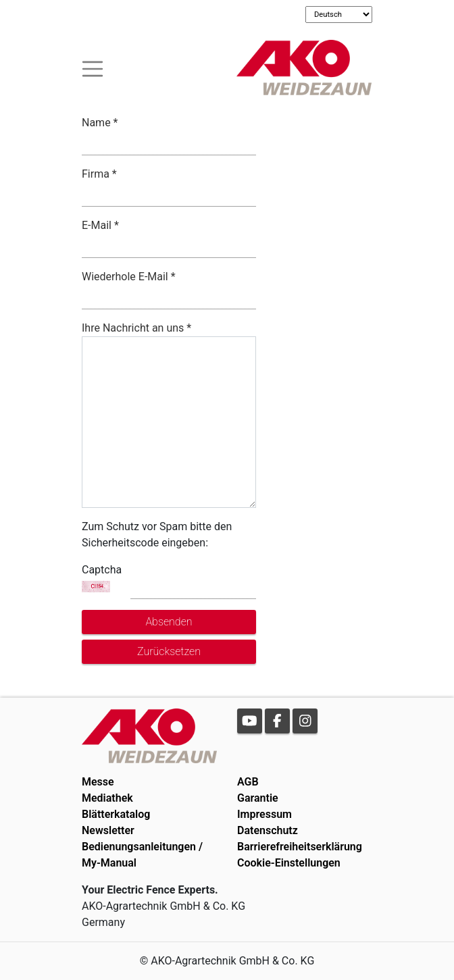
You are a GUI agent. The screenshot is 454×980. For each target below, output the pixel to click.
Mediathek (107, 798)
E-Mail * (100, 225)
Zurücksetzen (169, 651)
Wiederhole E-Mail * (129, 277)
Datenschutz (268, 830)
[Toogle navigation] (93, 67)
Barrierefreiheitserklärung (300, 847)
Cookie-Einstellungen (289, 863)
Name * (100, 123)
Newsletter (108, 830)
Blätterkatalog (116, 814)
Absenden (169, 622)
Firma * (99, 174)
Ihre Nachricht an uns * (136, 328)
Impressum (264, 814)
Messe (98, 782)
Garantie (258, 798)
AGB (248, 782)
